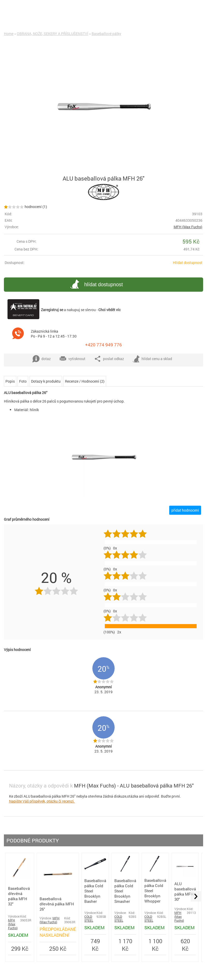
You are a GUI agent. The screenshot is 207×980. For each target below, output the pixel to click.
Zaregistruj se (52, 310)
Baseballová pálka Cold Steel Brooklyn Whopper (155, 891)
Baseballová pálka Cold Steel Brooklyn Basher (95, 891)
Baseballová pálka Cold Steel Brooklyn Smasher (125, 891)
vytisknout (72, 359)
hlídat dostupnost (96, 285)
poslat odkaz (109, 359)
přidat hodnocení (185, 510)
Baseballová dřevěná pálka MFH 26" (57, 904)
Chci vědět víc (109, 310)
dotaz (42, 359)
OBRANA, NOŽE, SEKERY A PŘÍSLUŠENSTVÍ (53, 34)
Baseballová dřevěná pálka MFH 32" (19, 896)
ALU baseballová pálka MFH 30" (185, 891)
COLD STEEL (89, 919)
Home (9, 34)
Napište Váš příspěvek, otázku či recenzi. (42, 801)
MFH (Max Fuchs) (188, 227)
